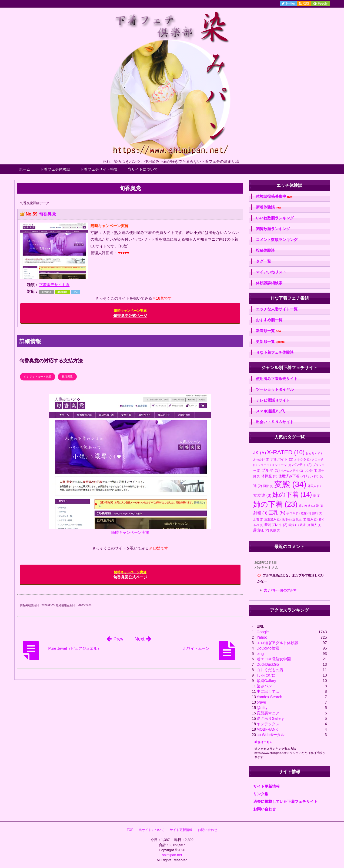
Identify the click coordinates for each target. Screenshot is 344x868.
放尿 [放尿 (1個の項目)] (306, 513)
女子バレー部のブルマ (280, 590)
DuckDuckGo (268, 664)
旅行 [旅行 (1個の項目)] (317, 513)
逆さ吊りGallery (270, 718)
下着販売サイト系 (54, 285)
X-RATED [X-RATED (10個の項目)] (286, 452)
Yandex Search (270, 697)
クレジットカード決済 (38, 377)
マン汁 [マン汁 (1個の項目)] (311, 471)
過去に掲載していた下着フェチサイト (285, 801)
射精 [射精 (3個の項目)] (260, 513)
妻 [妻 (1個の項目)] (317, 496)
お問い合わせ (265, 809)
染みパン (264, 686)
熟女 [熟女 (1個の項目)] (301, 519)
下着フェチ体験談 (55, 169)
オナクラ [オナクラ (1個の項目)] (302, 459)
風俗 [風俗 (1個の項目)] (275, 530)
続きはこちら (263, 742)
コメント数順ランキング (277, 240)
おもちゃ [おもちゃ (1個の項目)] (314, 453)
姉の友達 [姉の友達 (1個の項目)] (307, 506)
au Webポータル (271, 735)
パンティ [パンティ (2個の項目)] (302, 465)
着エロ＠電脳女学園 (274, 659)
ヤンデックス (268, 724)
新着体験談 (268, 207)
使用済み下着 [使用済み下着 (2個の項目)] (292, 476)
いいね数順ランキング (275, 218)
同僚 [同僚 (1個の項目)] (268, 486)
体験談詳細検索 (269, 283)
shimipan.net (172, 855)
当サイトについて (143, 169)
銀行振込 (67, 377)
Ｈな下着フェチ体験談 (275, 352)
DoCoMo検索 (268, 648)
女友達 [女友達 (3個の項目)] (262, 495)
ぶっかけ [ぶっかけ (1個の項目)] (261, 459)
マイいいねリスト (271, 272)
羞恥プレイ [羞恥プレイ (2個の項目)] (276, 525)
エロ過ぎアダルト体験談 (278, 643)
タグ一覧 (263, 261)
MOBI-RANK (267, 729)
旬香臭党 (47, 214)
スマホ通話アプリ (271, 411)
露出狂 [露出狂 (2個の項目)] (261, 530)
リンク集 (261, 794)
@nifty (262, 708)
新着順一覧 (268, 331)
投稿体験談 (265, 250)
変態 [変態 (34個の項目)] (290, 484)
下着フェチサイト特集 (99, 169)
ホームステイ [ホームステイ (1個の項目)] (292, 471)
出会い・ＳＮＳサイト (275, 422)
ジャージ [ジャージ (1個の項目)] (283, 465)
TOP (130, 830)
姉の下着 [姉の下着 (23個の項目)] (275, 504)
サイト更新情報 (266, 786)
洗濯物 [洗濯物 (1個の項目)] (288, 519)
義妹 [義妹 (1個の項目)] (293, 525)
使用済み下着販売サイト (277, 379)
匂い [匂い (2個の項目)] (312, 476)
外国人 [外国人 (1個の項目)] (314, 486)
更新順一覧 (270, 342)
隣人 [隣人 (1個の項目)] (316, 525)
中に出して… (268, 691)
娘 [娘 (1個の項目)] (320, 506)
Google (263, 632)
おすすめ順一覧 (269, 320)
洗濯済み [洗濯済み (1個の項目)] (272, 519)
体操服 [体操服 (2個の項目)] (269, 476)
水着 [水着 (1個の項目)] (258, 519)
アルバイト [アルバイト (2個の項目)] (282, 459)
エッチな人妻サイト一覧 (277, 309)
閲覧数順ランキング (273, 229)
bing (260, 654)
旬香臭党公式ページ (130, 313)
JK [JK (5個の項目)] (260, 453)
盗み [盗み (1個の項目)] (312, 519)
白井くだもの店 (270, 670)
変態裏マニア (268, 713)
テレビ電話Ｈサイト (273, 400)
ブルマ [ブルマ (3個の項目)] (270, 470)
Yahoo (262, 637)
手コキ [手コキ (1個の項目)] (293, 513)
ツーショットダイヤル (275, 389)
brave (261, 702)
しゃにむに (266, 675)
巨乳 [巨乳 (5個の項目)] (277, 513)
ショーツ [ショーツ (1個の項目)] (266, 465)
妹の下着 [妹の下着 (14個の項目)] (292, 494)
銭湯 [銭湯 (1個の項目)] (305, 525)
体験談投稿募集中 (274, 196)
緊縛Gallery (266, 681)
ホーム (25, 169)
